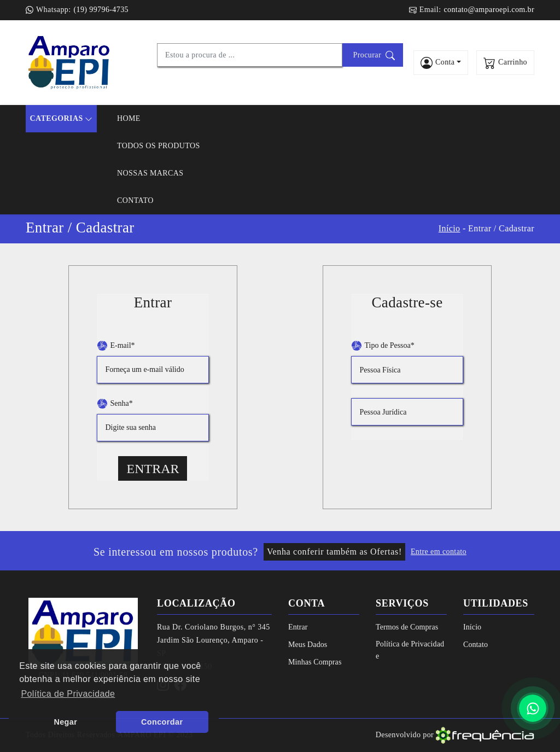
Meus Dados (308, 645)
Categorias (61, 119)
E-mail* (116, 346)
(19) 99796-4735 (101, 10)
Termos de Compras (407, 627)
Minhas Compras (315, 662)
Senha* (115, 404)
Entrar (153, 469)
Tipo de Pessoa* (383, 346)
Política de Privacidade (410, 650)
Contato (135, 200)
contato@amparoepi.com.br (489, 10)
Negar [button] (65, 722)
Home (129, 118)
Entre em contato (439, 552)
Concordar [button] (162, 722)
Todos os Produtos (159, 146)
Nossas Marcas (150, 173)
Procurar (374, 56)
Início (450, 228)
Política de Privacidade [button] (68, 694)
